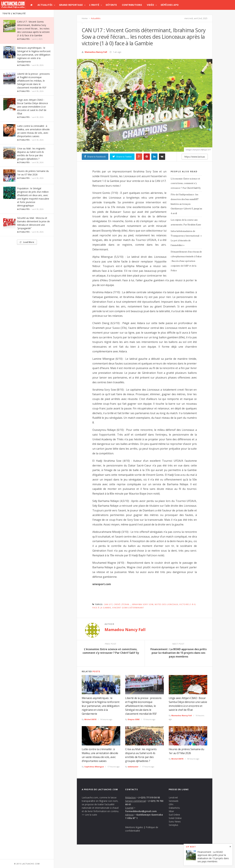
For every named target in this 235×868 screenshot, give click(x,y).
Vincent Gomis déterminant (128, 608)
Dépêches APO (170, 5)
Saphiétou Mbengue (94, 767)
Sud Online (174, 815)
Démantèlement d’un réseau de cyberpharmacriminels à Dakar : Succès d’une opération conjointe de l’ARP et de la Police (186, 261)
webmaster (133, 767)
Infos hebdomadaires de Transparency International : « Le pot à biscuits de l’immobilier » (186, 238)
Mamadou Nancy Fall (96, 52)
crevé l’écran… (122, 604)
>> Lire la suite (89, 815)
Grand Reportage (71, 5)
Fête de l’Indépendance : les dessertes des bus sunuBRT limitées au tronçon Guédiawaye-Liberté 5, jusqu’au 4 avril (186, 204)
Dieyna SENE (134, 719)
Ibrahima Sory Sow (143, 604)
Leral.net (173, 797)
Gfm (171, 804)
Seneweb (174, 801)
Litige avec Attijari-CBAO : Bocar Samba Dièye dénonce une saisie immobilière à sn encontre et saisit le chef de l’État (33, 107)
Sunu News (175, 822)
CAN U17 (108, 604)
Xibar (171, 811)
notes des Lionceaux (166, 604)
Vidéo (151, 5)
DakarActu (174, 808)
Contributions (132, 5)
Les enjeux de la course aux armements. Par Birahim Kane (186, 222)
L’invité (94, 5)
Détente (111, 5)
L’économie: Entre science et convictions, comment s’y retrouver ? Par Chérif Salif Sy (186, 183)
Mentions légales (134, 827)
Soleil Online (175, 818)
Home (85, 18)
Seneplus (173, 825)
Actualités (45, 5)
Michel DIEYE (90, 719)
